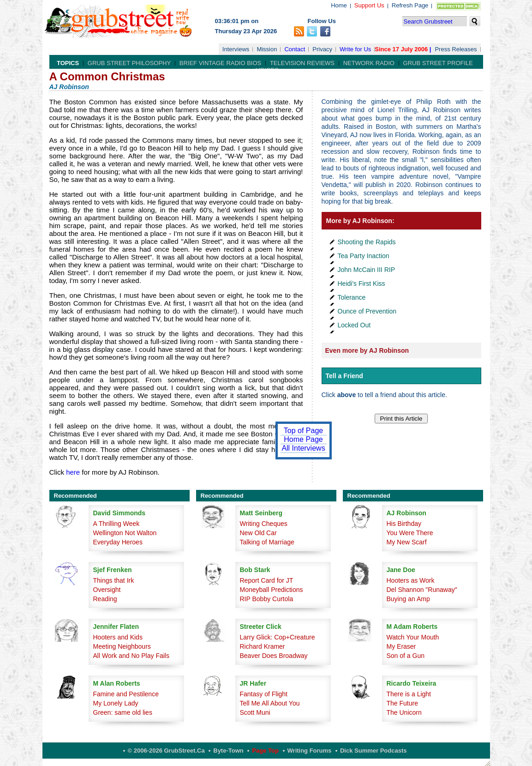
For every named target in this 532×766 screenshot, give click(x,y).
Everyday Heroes (118, 542)
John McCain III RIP (367, 270)
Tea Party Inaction (364, 256)
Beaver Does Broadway (274, 656)
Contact (295, 49)
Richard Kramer (263, 646)
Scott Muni (255, 712)
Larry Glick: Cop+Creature (278, 637)
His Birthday (404, 524)
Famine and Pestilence (126, 694)
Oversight (107, 590)
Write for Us (355, 49)
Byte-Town (228, 751)
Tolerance (352, 297)
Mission (267, 49)
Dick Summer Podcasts (374, 751)
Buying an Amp (408, 599)
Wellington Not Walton (125, 533)
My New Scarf (407, 542)
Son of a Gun (406, 656)
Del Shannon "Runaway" (422, 590)
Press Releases (456, 49)
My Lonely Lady (116, 703)
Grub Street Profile (438, 63)
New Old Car (258, 533)
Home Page (303, 439)
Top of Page (303, 431)
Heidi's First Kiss (362, 283)
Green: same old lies (123, 712)
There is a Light (409, 694)
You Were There (410, 533)
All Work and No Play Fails (131, 656)
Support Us (369, 5)
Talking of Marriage (267, 542)
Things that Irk (114, 580)
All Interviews (303, 448)
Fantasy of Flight (264, 694)
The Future (402, 703)
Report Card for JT (267, 580)
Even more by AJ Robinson (367, 350)
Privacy (322, 49)
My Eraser (401, 646)
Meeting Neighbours (122, 646)
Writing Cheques (264, 524)
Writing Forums (310, 751)
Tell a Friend (344, 376)
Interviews (236, 49)
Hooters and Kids (118, 637)
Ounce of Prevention (367, 311)
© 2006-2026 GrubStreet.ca (166, 751)
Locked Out (354, 325)
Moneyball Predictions (272, 590)
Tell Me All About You (270, 703)
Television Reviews (302, 63)
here (73, 472)
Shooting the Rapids (367, 242)
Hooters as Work (411, 580)
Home (339, 5)
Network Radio (369, 63)
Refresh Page (410, 5)
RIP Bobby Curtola (267, 599)
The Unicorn (404, 712)
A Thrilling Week (117, 524)
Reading (105, 599)
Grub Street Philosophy (129, 63)
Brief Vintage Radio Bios (220, 63)
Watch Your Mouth (413, 637)
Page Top (265, 751)
